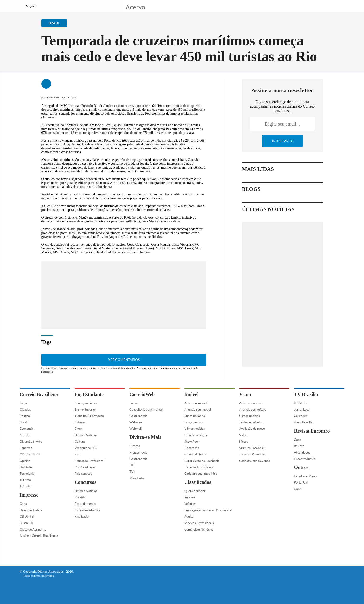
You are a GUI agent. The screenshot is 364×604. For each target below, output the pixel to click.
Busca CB (26, 523)
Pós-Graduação (85, 467)
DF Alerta (301, 403)
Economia (26, 429)
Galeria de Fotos (196, 454)
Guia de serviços (196, 435)
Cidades (25, 409)
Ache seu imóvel (195, 403)
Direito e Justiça (31, 510)
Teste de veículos (251, 422)
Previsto (80, 497)
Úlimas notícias (195, 429)
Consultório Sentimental (146, 409)
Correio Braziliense (40, 394)
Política (25, 416)
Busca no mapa (195, 416)
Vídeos (244, 435)
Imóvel (191, 394)
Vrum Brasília (303, 422)
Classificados (198, 482)
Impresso (29, 495)
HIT (132, 465)
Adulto (189, 516)
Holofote (26, 467)
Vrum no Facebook (252, 448)
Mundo (25, 435)
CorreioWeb (142, 394)
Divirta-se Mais (145, 437)
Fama (133, 403)
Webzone (136, 422)
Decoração (192, 448)
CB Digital (27, 516)
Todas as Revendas (252, 454)
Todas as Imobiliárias (199, 467)
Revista (299, 446)
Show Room (192, 442)
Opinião (25, 461)
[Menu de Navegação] (29, 6)
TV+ (132, 472)
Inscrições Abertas (87, 510)
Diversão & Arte (31, 442)
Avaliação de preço (252, 429)
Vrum (245, 394)
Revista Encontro (312, 431)
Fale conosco (83, 474)
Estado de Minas (305, 476)
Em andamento (85, 504)
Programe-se (138, 452)
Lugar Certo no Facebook (202, 461)
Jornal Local (302, 409)
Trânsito (25, 486)
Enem (79, 429)
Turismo (25, 480)
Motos (244, 442)
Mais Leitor (137, 478)
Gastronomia (138, 416)
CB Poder (300, 416)
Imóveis (190, 497)
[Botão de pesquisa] (43, 6)
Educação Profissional (89, 461)
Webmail (136, 429)
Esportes (26, 448)
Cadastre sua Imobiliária (201, 474)
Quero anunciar (195, 491)
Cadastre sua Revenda (255, 461)
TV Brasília (306, 394)
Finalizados (82, 516)
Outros (301, 467)
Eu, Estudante (89, 394)
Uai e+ (298, 489)
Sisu (77, 454)
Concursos (85, 482)
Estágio (80, 422)
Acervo (135, 7)
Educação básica (86, 403)
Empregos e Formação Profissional (208, 510)
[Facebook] (313, 8)
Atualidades (302, 452)
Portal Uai (301, 482)
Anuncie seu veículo (253, 409)
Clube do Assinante (33, 529)
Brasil (24, 422)
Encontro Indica (305, 459)
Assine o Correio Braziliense (39, 536)
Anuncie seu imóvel (198, 409)
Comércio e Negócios (199, 529)
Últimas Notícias (86, 435)
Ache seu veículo (251, 403)
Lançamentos (194, 422)
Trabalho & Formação (89, 416)
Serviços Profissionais (199, 523)
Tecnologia (27, 474)
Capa (23, 403)
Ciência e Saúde (31, 454)
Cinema (135, 446)
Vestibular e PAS (86, 448)
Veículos (190, 504)
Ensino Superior (85, 409)
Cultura (80, 442)
